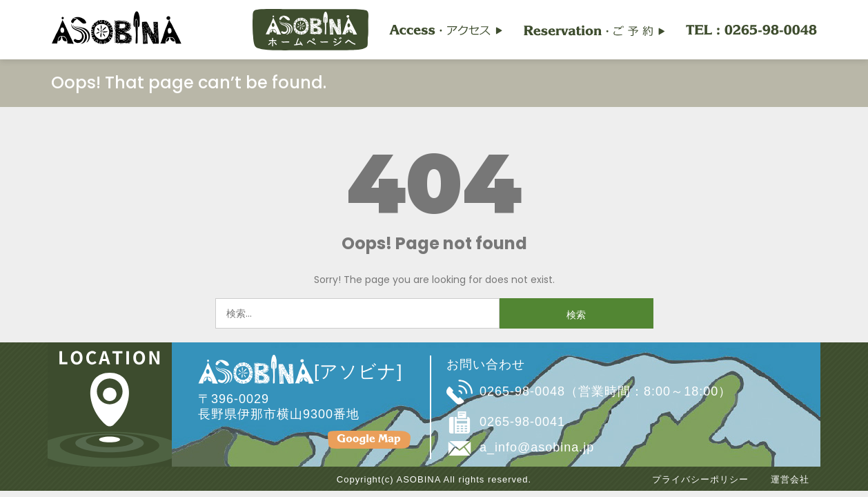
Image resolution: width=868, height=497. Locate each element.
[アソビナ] (300, 371)
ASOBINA (419, 479)
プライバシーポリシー (700, 479)
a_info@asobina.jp (537, 447)
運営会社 (790, 479)
